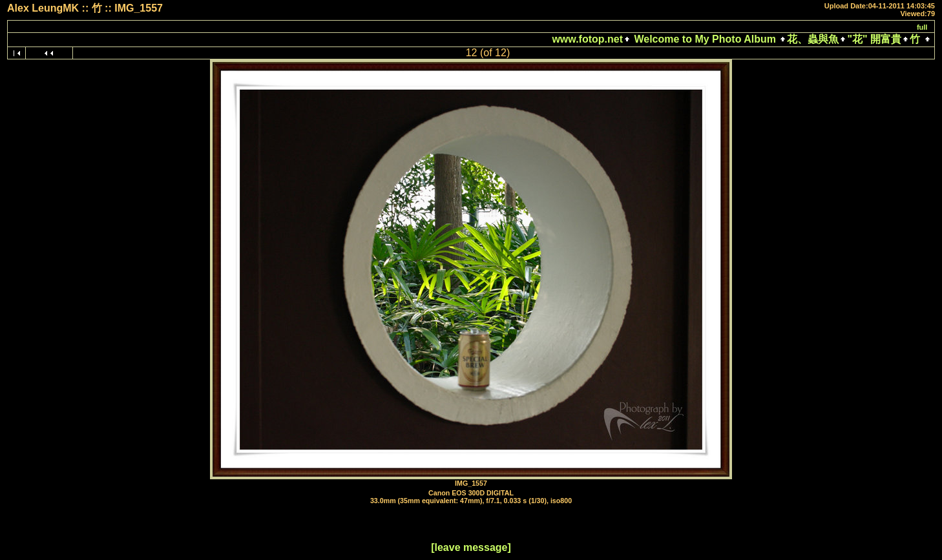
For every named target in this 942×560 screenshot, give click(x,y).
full (922, 27)
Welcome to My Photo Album (705, 39)
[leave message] (471, 547)
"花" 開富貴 (874, 39)
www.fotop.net (587, 39)
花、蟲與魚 (813, 39)
